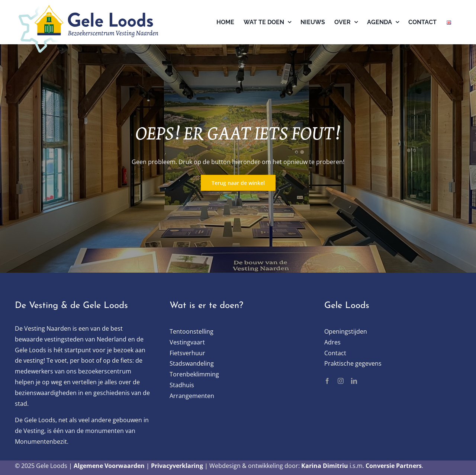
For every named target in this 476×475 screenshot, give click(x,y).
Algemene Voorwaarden (109, 466)
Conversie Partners (394, 466)
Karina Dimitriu (325, 466)
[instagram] (341, 381)
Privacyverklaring (177, 466)
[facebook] (327, 381)
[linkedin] (354, 381)
